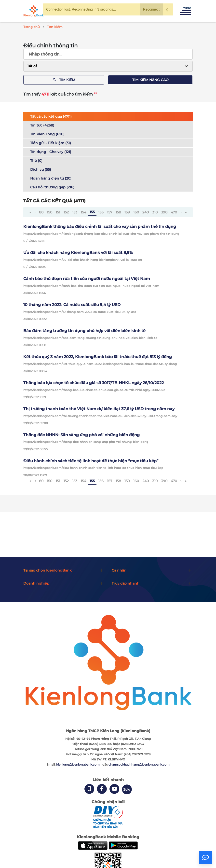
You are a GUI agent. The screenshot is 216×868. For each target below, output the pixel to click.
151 (58, 212)
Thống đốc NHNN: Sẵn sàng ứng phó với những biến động (81, 435)
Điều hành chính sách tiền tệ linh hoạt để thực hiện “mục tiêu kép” (91, 461)
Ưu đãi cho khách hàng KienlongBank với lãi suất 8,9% (78, 253)
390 (164, 212)
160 (136, 212)
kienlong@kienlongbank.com (78, 764)
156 (101, 212)
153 (75, 212)
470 (174, 212)
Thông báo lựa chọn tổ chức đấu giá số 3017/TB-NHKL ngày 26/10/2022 (94, 383)
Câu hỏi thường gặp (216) (52, 187)
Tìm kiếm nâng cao (150, 80)
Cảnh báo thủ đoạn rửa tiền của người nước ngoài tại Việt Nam (87, 279)
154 (83, 212)
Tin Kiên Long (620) (47, 134)
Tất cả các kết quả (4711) (51, 116)
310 (155, 212)
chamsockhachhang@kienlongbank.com (139, 764)
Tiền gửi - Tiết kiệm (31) (51, 143)
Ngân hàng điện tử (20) (51, 178)
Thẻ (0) (36, 161)
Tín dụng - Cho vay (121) (51, 152)
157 (110, 212)
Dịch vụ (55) (41, 169)
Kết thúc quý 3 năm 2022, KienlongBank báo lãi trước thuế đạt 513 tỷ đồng (98, 357)
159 (127, 212)
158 (118, 212)
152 (66, 212)
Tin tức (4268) (42, 125)
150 (50, 212)
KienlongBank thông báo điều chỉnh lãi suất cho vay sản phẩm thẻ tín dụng (100, 227)
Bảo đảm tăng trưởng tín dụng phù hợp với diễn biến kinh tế (84, 331)
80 (41, 212)
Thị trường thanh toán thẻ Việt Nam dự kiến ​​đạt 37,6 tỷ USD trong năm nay (99, 409)
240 (146, 212)
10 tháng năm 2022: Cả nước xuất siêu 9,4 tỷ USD (72, 305)
